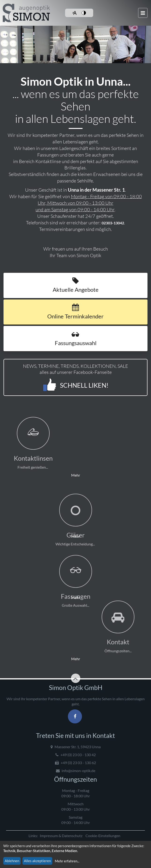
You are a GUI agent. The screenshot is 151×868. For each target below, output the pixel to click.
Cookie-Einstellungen (103, 836)
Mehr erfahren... (67, 861)
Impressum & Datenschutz (61, 836)
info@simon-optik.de (76, 771)
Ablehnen (12, 861)
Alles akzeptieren (37, 861)
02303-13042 (110, 223)
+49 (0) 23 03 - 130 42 (76, 755)
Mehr (42, 447)
